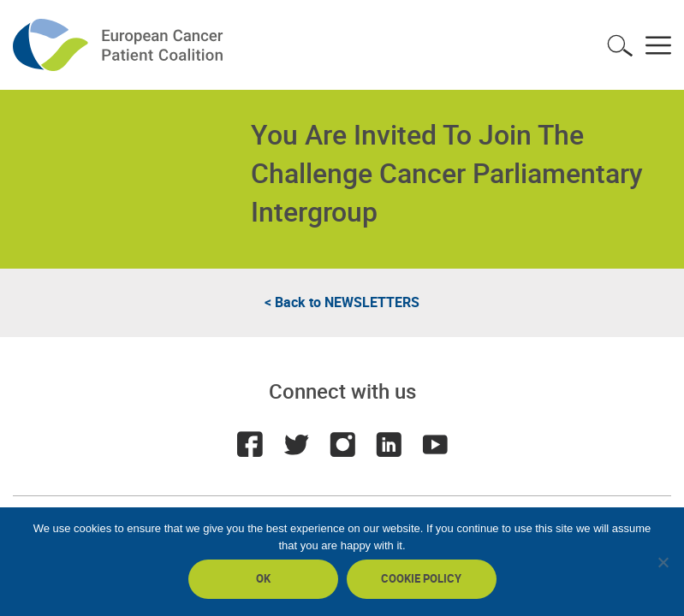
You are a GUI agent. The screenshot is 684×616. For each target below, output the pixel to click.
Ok (263, 578)
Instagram (342, 444)
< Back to (342, 302)
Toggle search (620, 45)
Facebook (250, 444)
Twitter (296, 444)
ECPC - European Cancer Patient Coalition (120, 45)
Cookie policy (421, 578)
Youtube (435, 444)
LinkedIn (389, 444)
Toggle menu (658, 45)
